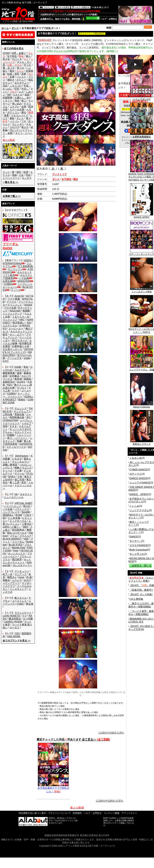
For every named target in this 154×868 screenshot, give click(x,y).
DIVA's (12, 476)
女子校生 (12, 56)
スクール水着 (17, 109)
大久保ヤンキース (12, 349)
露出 (24, 112)
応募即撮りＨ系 (21, 346)
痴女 (12, 71)
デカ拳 (18, 471)
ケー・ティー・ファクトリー (16, 395)
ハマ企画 (24, 278)
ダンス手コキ (137, 554)
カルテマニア (22, 370)
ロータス (14, 627)
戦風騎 (11, 435)
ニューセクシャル (14, 497)
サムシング (21, 408)
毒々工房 (14, 482)
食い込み (17, 103)
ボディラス (136, 474)
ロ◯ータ (17, 59)
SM (9, 95)
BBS (25, 527)
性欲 (28, 175)
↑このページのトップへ (111, 733)
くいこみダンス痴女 (142, 290)
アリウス (12, 302)
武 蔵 (29, 577)
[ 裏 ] (62, 169)
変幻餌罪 (17, 559)
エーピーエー (16, 328)
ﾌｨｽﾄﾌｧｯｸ (14, 127)
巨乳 (17, 89)
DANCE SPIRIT (142, 216)
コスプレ (14, 106)
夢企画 (30, 604)
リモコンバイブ (19, 115)
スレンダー (18, 124)
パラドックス (22, 509)
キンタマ (27, 178)
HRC (22, 320)
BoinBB (26, 512)
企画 (24, 106)
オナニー (21, 80)
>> (10, 182)
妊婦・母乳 (13, 74)
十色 (20, 476)
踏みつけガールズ (17, 533)
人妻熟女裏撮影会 (142, 135)
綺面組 (27, 379)
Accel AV (19, 296)
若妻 (24, 74)
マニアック (21, 574)
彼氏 (19, 172)
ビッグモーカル (18, 521)
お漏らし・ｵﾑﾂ (22, 98)
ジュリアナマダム (139, 510)
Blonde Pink (19, 548)
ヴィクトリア (10, 320)
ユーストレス (19, 601)
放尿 (27, 95)
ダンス (15, 28)
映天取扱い (19, 323)
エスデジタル (10, 325)
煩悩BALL (8, 515)
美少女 (6, 59)
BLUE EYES (16, 545)
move (21, 577)
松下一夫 (7, 574)
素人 (28, 56)
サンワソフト (15, 269)
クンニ (6, 172)
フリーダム (18, 542)
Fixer (16, 551)
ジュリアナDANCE (140, 483)
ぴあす (28, 515)
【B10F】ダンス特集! (141, 594)
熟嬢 (19, 441)
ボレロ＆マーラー (22, 565)
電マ (28, 118)
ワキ (24, 121)
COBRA (8, 284)
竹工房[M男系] (25, 266)
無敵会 (6, 580)
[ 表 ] (53, 169)
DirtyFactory (22, 456)
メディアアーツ (11, 583)
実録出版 (19, 414)
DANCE (134, 537)
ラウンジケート (23, 613)
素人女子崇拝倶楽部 (17, 442)
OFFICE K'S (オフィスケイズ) (18, 351)
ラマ (24, 616)
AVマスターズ (20, 340)
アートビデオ (14, 358)
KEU (10, 385)
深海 (5, 426)
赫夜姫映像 (9, 373)
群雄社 (22, 400)
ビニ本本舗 (14, 518)
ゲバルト (22, 388)
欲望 (26, 172)
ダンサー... (135, 541)
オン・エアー (17, 334)
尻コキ (21, 68)
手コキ (27, 65)
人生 (21, 175)
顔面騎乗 (7, 98)
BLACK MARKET (12, 539)
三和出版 (7, 414)
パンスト (21, 77)
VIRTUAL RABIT (23, 503)
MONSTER (24, 281)
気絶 (17, 100)
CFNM (6, 53)
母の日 (27, 506)
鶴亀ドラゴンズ (23, 468)
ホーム (5, 28)
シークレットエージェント (17, 422)
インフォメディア (12, 314)
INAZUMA (15, 311)
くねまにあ (136, 458)
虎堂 (24, 482)
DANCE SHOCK (138, 478)
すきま (13, 426)
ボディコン (13, 112)
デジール (19, 474)
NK (16, 494)
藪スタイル (21, 598)
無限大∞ (12, 577)
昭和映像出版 (17, 417)
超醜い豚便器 (10, 465)
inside (27, 358)
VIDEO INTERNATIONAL (18, 262)
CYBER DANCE (138, 470)
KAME (18, 367)
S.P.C (6, 361)
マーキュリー (22, 571)
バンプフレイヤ (11, 512)
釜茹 (19, 373)
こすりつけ (16, 86)
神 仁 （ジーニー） (18, 438)
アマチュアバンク (17, 336)
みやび (27, 580)
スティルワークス (16, 447)
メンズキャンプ (18, 589)
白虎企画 (7, 281)
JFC (28, 417)
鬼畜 (6, 115)
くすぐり (7, 100)
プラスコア (25, 536)
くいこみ (134, 506)
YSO (17, 633)
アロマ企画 (10, 308)
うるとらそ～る (21, 317)
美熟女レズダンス (142, 443)
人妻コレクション (17, 522)
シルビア (27, 423)
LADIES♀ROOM (13, 622)
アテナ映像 (14, 299)
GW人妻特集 (136, 599)
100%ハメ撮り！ (12, 527)
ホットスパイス (17, 553)
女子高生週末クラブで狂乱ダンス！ (53, 788)
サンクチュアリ (22, 411)
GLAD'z (21, 382)
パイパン (14, 121)
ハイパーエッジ (13, 506)
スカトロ (18, 95)
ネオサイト (26, 494)
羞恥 (12, 118)
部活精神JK (18, 530)
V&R (26, 539)
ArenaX (28, 305)
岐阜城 (18, 379)
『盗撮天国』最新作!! (141, 590)
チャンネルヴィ (21, 462)
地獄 (14, 175)
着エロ (25, 127)
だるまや (17, 459)
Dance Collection (142, 406)
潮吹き (11, 80)
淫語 (5, 86)
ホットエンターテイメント (17, 561)
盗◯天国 (20, 479)
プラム (14, 536)
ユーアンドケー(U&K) (17, 602)
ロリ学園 (28, 619)
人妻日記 (27, 524)
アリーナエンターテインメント (18, 303)
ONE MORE (14, 636)
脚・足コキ (9, 68)
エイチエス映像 (17, 342)
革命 (26, 367)
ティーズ (16, 290)
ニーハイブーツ (11, 178)
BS (4, 518)
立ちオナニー (22, 83)
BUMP (19, 515)
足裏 (12, 77)
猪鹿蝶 (26, 311)
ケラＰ (16, 391)
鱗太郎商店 (15, 619)
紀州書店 (14, 376)
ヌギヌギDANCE (139, 545)
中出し (25, 89)
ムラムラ (17, 580)
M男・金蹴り (19, 53)
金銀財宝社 (9, 382)
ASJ (29, 323)
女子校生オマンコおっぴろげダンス (141, 500)
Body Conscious (138, 550)
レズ (21, 92)
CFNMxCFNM (10, 420)
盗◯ (24, 100)
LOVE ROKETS (11, 616)
